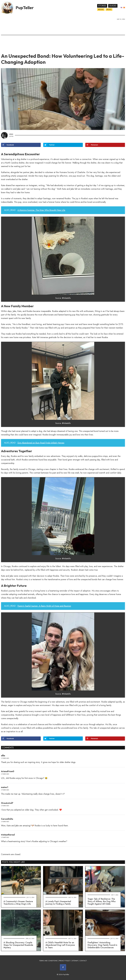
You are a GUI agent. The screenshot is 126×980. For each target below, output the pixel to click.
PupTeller (25, 8)
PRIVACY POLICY (65, 961)
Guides (113, 6)
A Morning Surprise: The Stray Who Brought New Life (41, 210)
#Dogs (101, 9)
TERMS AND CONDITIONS (48, 961)
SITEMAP (75, 961)
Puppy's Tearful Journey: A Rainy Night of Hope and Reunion (44, 606)
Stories (102, 6)
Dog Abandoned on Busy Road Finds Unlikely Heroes (41, 443)
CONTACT (83, 961)
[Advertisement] (63, 36)
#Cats (109, 9)
